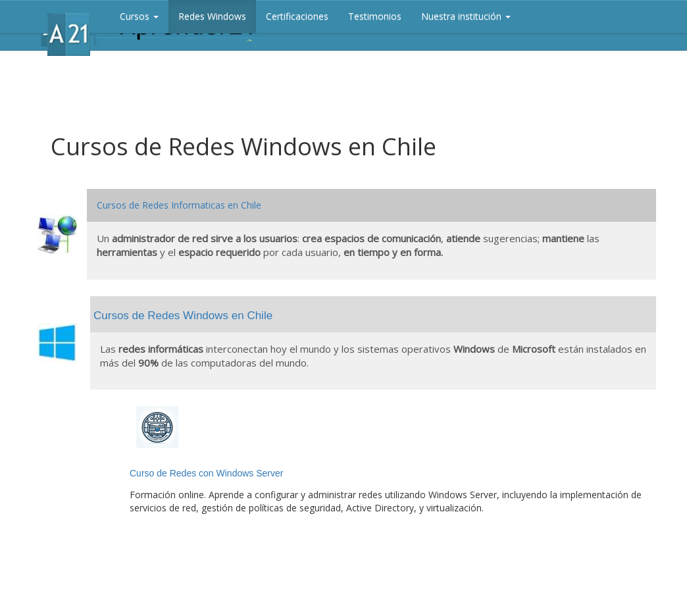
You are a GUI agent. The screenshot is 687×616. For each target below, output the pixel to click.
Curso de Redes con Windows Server (206, 473)
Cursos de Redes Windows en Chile (183, 316)
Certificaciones (297, 16)
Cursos (139, 16)
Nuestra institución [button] (466, 16)
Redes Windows (212, 16)
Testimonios (375, 16)
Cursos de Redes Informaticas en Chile (179, 205)
